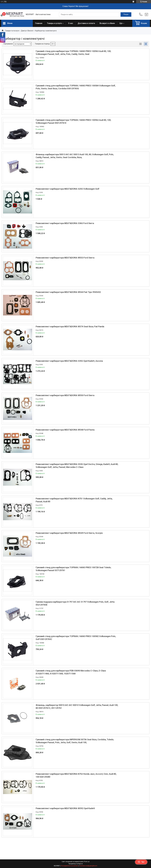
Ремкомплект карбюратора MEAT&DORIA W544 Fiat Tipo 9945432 (68, 292)
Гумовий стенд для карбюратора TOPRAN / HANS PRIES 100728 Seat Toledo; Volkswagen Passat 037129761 (73, 569)
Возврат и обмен (107, 23)
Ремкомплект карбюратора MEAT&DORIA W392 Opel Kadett (65, 808)
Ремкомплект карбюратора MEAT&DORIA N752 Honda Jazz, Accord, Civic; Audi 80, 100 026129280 (76, 775)
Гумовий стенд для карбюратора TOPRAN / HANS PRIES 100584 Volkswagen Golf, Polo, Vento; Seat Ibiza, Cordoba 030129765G (76, 87)
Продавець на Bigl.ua (76, 864)
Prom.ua (87, 862)
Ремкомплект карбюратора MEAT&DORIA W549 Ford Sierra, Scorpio (69, 533)
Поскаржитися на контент (70, 866)
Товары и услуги (54, 23)
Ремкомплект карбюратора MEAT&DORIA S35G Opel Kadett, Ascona (69, 361)
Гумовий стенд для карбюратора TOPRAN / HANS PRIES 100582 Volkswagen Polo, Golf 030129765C (76, 638)
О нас (71, 23)
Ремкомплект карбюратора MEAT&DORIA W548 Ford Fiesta (65, 430)
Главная (39, 23)
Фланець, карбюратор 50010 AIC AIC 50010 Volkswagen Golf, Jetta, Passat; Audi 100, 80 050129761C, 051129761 (77, 707)
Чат (141, 862)
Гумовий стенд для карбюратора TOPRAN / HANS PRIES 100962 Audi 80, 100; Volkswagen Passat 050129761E (73, 121)
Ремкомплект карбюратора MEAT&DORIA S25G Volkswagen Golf (67, 189)
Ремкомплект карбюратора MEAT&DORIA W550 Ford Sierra (65, 395)
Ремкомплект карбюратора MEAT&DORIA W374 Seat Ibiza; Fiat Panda (70, 326)
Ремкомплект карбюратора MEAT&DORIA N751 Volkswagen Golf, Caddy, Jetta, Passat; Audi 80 (74, 500)
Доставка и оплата (86, 23)
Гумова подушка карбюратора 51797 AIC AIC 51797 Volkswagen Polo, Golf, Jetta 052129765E (75, 603)
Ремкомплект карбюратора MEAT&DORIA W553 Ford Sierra (65, 258)
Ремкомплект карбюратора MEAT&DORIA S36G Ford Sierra (65, 223)
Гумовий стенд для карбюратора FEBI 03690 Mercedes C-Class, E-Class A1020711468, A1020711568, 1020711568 (71, 672)
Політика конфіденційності (88, 866)
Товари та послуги (12, 31)
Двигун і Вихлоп (27, 31)
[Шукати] (126, 14)
